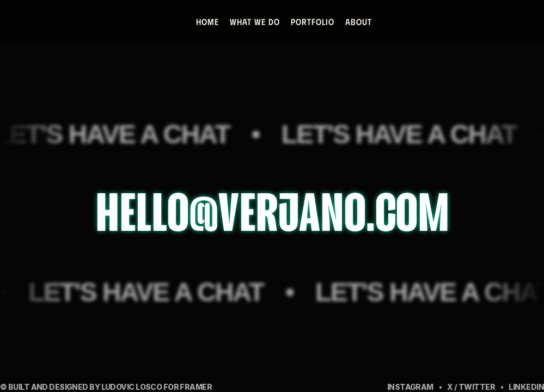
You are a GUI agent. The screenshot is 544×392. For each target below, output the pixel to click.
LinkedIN (526, 387)
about (358, 22)
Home (207, 22)
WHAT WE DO (254, 22)
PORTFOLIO (312, 22)
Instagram (410, 387)
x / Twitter (471, 387)
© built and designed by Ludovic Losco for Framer (106, 387)
